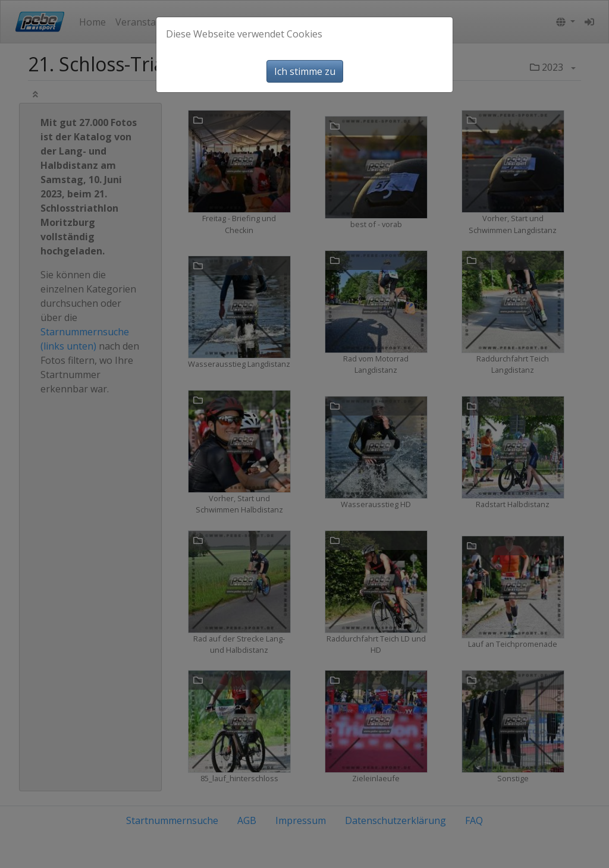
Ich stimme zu (305, 71)
